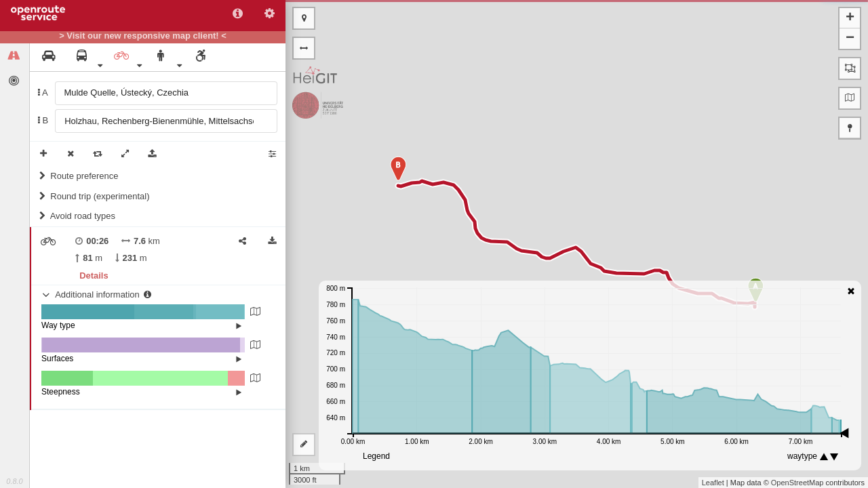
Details (94, 276)
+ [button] (850, 18)
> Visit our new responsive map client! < (143, 36)
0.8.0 (14, 481)
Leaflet (713, 483)
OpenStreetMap (797, 483)
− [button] (850, 39)
